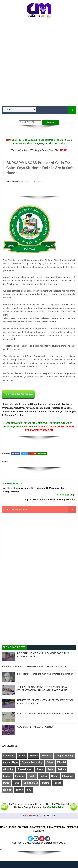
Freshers (20, 776)
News (39, 181)
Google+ (33, 453)
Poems (46, 783)
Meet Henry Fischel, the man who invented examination (45, 674)
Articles (34, 756)
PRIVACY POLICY (62, 827)
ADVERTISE (45, 827)
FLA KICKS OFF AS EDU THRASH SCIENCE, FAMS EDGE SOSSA (34, 667)
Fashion (62, 769)
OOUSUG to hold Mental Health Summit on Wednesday (45, 713)
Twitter (24, 453)
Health (32, 776)
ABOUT (18, 827)
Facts (50, 769)
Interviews (68, 776)
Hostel (55, 776)
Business (46, 756)
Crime (50, 762)
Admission (9, 756)
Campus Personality (32, 762)
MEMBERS (33, 831)
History (43, 776)
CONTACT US (30, 827)
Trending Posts (14, 647)
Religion (7, 790)
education (8, 769)
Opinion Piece (31, 783)
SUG (29, 790)
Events (40, 769)
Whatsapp (42, 453)
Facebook (16, 453)
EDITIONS (45, 831)
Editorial (61, 762)
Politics (57, 783)
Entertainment (25, 769)
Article (22, 756)
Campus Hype (10, 762)
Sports (19, 790)
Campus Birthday (64, 756)
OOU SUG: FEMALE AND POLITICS (35, 727)
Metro (6, 783)
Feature (7, 776)
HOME (9, 827)
